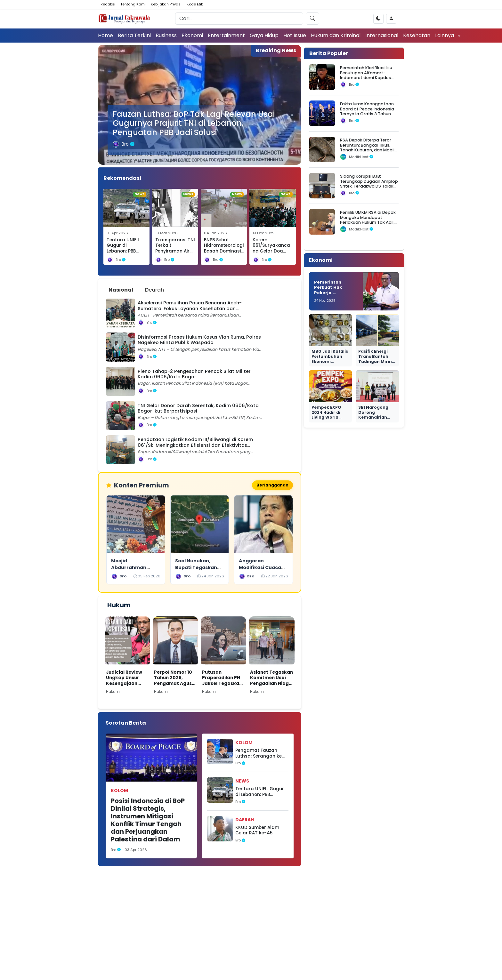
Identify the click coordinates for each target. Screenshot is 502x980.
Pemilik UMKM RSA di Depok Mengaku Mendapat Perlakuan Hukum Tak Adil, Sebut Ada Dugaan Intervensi (368, 222)
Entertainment (226, 35)
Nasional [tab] (121, 290)
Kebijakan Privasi (166, 4)
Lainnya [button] (445, 35)
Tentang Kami (133, 4)
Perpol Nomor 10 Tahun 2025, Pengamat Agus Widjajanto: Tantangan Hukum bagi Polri (174, 679)
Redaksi (108, 4)
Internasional (382, 35)
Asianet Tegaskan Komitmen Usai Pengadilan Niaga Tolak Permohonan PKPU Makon (271, 679)
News (242, 782)
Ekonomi (192, 35)
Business (166, 35)
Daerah (245, 821)
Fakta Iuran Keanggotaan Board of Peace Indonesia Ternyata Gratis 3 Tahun (367, 109)
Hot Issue (295, 35)
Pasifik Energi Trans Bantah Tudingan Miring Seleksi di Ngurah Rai (377, 361)
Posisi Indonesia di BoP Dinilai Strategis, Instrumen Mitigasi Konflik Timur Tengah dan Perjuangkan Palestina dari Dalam (148, 821)
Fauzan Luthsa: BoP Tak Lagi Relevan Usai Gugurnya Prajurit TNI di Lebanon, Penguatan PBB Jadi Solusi (194, 123)
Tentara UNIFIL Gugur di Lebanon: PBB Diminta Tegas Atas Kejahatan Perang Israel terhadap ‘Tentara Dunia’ (260, 793)
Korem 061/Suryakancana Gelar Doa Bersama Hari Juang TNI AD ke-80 (272, 254)
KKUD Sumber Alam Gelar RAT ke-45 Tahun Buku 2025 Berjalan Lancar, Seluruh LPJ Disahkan (259, 831)
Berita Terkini (134, 35)
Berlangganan (271, 486)
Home (105, 35)
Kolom (119, 791)
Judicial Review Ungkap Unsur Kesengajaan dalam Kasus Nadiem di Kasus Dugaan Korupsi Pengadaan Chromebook (125, 679)
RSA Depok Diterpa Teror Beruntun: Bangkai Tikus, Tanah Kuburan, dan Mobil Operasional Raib (367, 147)
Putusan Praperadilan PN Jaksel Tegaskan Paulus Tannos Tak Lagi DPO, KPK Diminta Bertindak (223, 679)
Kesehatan (417, 35)
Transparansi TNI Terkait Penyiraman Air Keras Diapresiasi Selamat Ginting (175, 251)
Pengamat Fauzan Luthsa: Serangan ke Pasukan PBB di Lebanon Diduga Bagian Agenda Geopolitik (259, 754)
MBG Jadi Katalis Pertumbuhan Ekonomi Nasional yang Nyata (330, 361)
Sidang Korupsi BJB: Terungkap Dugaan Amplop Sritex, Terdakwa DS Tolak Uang (369, 184)
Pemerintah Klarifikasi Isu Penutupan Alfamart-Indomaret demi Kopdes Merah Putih (366, 75)
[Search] (239, 19)
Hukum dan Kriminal (336, 35)
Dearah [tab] (154, 290)
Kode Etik (195, 4)
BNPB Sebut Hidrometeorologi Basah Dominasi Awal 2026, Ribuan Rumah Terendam (224, 254)
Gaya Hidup (264, 35)
